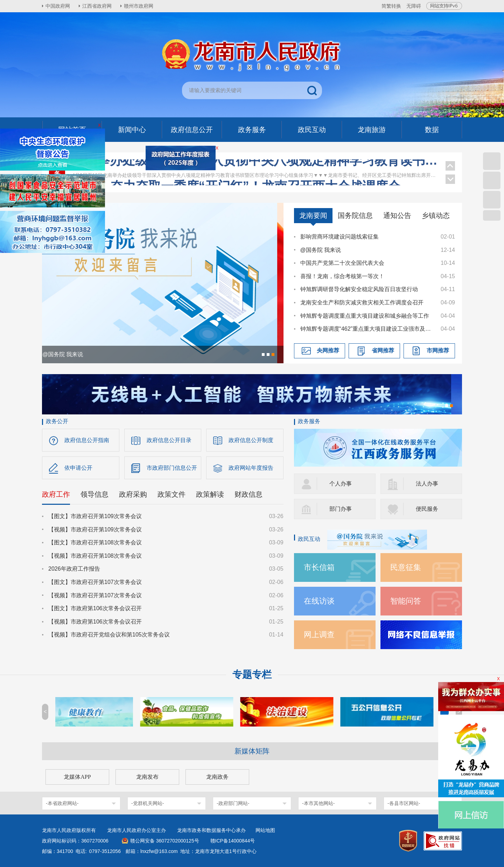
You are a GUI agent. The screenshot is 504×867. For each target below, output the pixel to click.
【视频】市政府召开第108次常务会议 (95, 556)
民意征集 (406, 567)
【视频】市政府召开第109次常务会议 (95, 529)
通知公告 (397, 215)
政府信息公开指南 (87, 440)
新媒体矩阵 (252, 751)
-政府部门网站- (233, 803)
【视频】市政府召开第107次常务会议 (95, 595)
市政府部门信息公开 (172, 468)
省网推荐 (383, 350)
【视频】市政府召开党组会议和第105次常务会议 (109, 635)
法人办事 (427, 484)
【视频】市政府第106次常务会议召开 (95, 622)
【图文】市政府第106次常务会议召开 (95, 608)
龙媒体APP (77, 777)
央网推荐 (328, 350)
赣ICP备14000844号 (233, 841)
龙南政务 (217, 777)
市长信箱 (319, 567)
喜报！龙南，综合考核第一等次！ (342, 276)
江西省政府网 (97, 6)
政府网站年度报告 (251, 468)
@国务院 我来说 (321, 250)
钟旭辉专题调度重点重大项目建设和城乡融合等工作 (365, 316)
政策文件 (171, 494)
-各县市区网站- (404, 803)
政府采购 (133, 494)
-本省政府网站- (62, 803)
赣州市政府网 (139, 6)
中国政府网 (58, 6)
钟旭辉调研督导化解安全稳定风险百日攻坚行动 (359, 289)
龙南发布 (147, 777)
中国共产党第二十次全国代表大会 (342, 263)
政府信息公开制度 (251, 440)
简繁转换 (391, 6)
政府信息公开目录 (169, 440)
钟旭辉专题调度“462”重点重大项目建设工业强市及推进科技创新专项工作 (367, 329)
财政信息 (248, 494)
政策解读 (210, 494)
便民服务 (427, 509)
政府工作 (56, 494)
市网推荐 (438, 350)
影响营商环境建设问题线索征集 (339, 237)
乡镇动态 (436, 215)
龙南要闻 (313, 215)
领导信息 (94, 494)
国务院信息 (355, 215)
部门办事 (341, 509)
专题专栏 (252, 675)
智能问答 (406, 601)
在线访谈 (319, 601)
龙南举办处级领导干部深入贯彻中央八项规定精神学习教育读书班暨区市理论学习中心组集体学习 (255, 168)
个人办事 (341, 484)
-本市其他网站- (318, 803)
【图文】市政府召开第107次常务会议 (95, 582)
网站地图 (265, 830)
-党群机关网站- (148, 803)
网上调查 (319, 635)
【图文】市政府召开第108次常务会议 (95, 542)
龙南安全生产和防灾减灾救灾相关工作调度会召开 (362, 302)
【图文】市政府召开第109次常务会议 (95, 516)
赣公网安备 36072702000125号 (165, 841)
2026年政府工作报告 (74, 569)
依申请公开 (78, 468)
